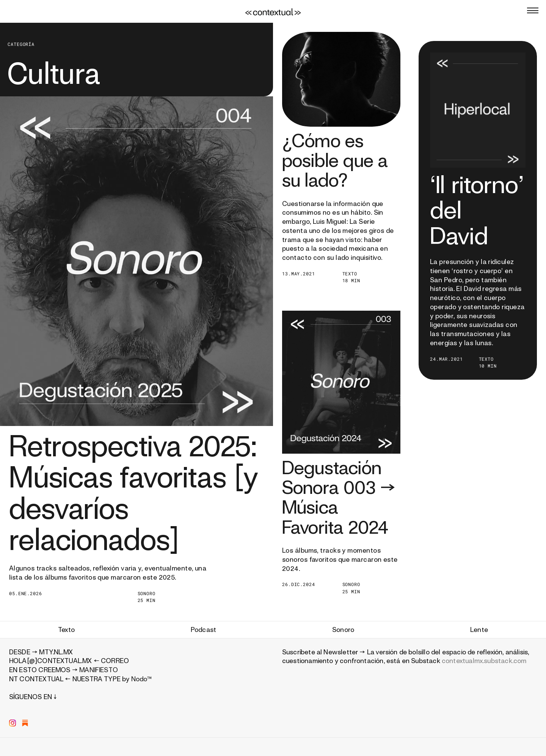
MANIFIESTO (99, 670)
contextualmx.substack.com (484, 661)
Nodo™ (142, 679)
